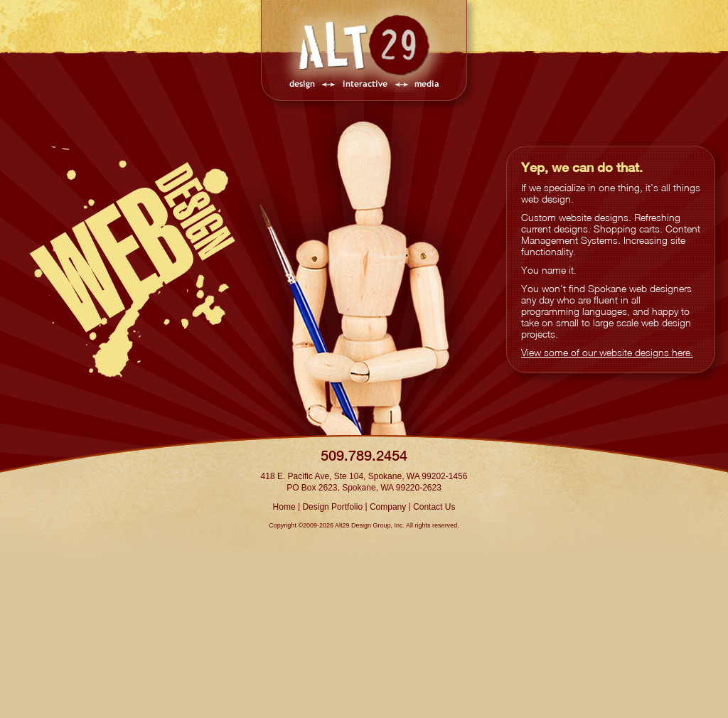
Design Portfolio (332, 507)
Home (284, 507)
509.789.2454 (364, 455)
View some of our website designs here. (607, 352)
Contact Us (434, 507)
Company (388, 507)
